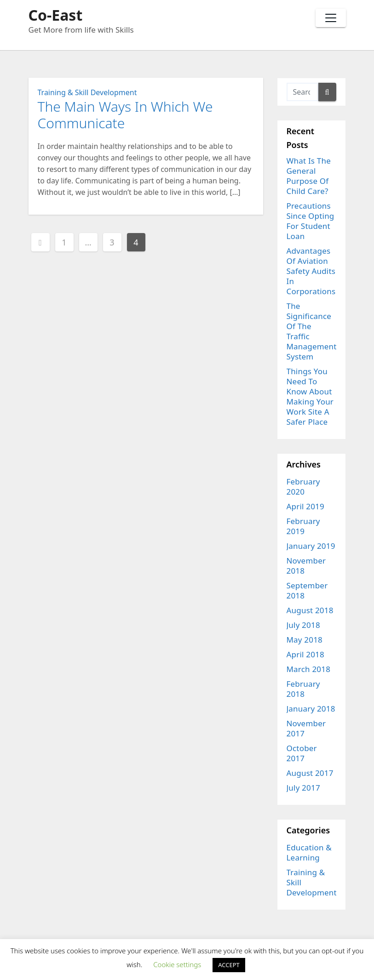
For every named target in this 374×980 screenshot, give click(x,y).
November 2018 (306, 566)
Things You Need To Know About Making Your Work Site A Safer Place (310, 396)
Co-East (56, 15)
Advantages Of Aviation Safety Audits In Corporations (311, 271)
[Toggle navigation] (331, 18)
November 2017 (306, 728)
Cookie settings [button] (177, 964)
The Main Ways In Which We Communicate (125, 115)
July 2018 (303, 625)
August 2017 (310, 773)
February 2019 (303, 526)
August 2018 (310, 610)
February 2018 (303, 689)
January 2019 (311, 546)
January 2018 (311, 709)
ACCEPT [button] (229, 965)
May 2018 (305, 640)
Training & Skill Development (87, 92)
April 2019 (305, 506)
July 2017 (303, 788)
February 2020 (303, 487)
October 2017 (302, 753)
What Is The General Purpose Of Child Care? (309, 176)
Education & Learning (309, 852)
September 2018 (307, 590)
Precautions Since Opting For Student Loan (311, 221)
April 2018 (305, 654)
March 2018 (309, 669)
